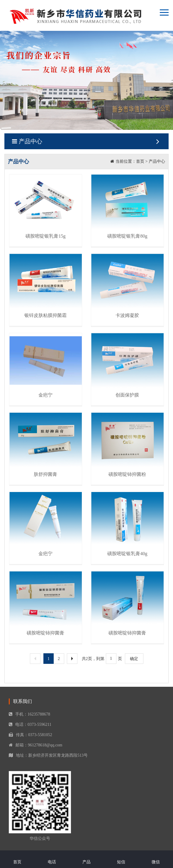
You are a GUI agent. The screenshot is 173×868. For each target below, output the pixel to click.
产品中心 (87, 141)
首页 (140, 161)
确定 (134, 659)
